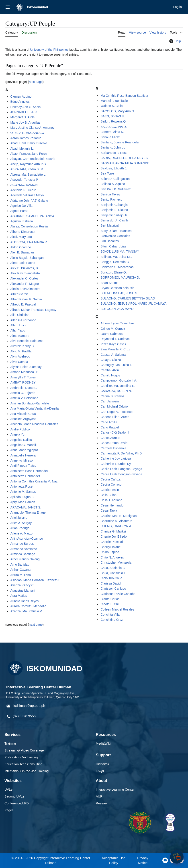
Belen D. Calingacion (115, 179)
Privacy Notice (143, 860)
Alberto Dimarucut (23, 232)
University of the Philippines (49, 50)
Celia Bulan (108, 495)
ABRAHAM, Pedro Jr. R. (27, 169)
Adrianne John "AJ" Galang (29, 201)
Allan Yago (18, 330)
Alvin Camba (19, 362)
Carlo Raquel (110, 427)
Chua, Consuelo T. (113, 573)
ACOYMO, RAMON (24, 185)
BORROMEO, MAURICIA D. (120, 277)
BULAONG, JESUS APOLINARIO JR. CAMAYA (133, 303)
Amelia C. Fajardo (23, 393)
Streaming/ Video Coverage (24, 750)
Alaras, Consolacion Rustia (29, 226)
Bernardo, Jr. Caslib (114, 220)
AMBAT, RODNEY (23, 382)
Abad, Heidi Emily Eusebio (29, 143)
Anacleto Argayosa (23, 419)
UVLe (8, 790)
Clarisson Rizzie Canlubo (118, 594)
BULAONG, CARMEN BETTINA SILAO (128, 298)
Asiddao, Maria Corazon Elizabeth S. (36, 580)
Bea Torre (107, 173)
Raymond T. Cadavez (115, 339)
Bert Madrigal (110, 225)
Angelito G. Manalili (24, 445)
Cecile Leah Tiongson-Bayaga (121, 474)
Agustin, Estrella (21, 221)
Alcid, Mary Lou (21, 237)
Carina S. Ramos (112, 396)
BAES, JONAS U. (113, 116)
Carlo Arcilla (109, 422)
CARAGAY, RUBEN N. (116, 391)
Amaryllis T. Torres (23, 377)
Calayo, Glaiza (111, 360)
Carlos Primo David (114, 443)
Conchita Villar (110, 615)
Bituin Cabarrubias (113, 246)
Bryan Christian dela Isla (117, 288)
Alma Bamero (20, 336)
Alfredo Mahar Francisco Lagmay (33, 310)
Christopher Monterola (116, 563)
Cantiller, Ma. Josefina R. (118, 386)
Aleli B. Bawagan (22, 252)
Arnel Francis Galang (25, 559)
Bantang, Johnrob (113, 147)
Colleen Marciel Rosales (117, 609)
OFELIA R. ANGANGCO (27, 133)
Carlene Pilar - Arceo (115, 417)
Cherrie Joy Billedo (114, 536)
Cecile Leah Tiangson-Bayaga (121, 469)
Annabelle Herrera (23, 455)
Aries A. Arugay (21, 523)
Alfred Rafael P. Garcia (26, 299)
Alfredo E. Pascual (23, 304)
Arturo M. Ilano (20, 575)
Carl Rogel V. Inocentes (117, 412)
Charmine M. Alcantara (116, 521)
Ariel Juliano (19, 518)
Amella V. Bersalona (24, 398)
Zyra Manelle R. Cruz (115, 349)
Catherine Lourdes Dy (116, 464)
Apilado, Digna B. (22, 497)
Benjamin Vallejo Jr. (114, 215)
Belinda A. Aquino (113, 184)
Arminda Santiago (23, 554)
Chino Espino (110, 552)
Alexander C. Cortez (24, 278)
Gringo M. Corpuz (113, 329)
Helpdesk (102, 764)
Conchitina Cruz (112, 620)
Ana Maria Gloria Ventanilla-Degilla (34, 408)
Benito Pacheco (111, 199)
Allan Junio (18, 325)
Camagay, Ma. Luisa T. (116, 365)
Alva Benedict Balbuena (27, 341)
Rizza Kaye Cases (113, 344)
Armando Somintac (23, 549)
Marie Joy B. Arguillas (25, 123)
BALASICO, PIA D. (114, 127)
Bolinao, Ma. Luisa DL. (116, 257)
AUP (99, 796)
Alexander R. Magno (25, 284)
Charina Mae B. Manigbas (119, 516)
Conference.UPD (17, 803)
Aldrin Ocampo (21, 247)
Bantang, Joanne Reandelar (120, 142)
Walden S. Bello (111, 106)
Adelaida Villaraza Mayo (27, 195)
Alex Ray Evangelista (25, 273)
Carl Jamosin (110, 401)
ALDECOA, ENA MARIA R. (29, 242)
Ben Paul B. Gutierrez (115, 189)
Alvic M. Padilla (21, 351)
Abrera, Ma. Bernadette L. (28, 175)
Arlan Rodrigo (20, 528)
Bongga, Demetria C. (115, 262)
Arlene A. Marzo (21, 533)
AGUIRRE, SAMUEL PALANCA (32, 216)
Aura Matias (19, 596)
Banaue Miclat (110, 137)
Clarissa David (110, 583)
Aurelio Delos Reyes (24, 601)
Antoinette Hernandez (25, 476)
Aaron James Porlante (26, 138)
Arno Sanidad (20, 565)
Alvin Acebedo (20, 356)
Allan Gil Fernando (23, 320)
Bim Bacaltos (110, 241)
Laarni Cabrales (111, 334)
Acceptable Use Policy (114, 860)
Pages (9, 810)
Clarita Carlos (110, 599)
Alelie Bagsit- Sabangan (27, 258)
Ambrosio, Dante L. (24, 388)
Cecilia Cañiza (110, 479)
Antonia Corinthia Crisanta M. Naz (34, 481)
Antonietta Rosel (22, 486)
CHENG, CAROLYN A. (116, 526)
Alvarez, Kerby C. (22, 346)
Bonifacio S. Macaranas (117, 267)
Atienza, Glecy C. (22, 585)
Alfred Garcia (19, 294)
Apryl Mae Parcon (23, 502)
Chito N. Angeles (112, 557)
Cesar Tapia (109, 510)
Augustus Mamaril (23, 591)
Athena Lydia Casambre (117, 323)
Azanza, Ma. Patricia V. (26, 611)
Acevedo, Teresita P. (24, 180)
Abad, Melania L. (22, 149)
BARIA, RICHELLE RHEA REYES (124, 158)
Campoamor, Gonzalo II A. (119, 380)
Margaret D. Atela (22, 117)
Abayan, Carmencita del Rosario (33, 159)
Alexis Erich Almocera (25, 289)
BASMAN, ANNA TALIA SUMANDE (125, 163)
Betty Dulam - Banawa (116, 231)
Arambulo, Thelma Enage (28, 512)
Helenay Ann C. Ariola (25, 107)
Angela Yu (17, 434)
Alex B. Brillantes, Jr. (25, 268)
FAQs (100, 771)
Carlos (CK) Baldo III (115, 432)
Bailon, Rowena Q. (113, 121)
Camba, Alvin (110, 370)
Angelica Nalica (21, 440)
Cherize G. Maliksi (113, 531)
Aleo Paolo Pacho (23, 263)
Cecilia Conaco (111, 484)
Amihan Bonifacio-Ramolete (30, 403)
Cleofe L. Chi (109, 604)
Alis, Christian (20, 315)
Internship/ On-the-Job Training (27, 771)
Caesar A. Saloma (113, 355)
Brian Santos (109, 283)
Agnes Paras (19, 211)
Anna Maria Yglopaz (24, 450)
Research (103, 803)
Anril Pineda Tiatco (23, 466)
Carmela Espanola (113, 448)
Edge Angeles (20, 102)
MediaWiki (103, 743)
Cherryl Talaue (110, 547)
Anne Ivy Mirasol (22, 460)
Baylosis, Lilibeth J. (114, 168)
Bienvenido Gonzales (115, 236)
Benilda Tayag (110, 194)
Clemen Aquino (21, 96)
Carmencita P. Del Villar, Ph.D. (122, 453)
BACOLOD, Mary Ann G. (118, 111)
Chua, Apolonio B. (113, 568)
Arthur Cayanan (21, 570)
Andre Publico (20, 429)
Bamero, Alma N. (112, 132)
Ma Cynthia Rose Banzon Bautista (124, 96)
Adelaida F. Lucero (23, 190)
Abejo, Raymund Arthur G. (28, 164)
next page (36, 82)
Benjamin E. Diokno (114, 210)
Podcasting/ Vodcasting (21, 757)
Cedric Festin (110, 490)
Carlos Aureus (110, 438)
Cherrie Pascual (112, 542)
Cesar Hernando (112, 505)
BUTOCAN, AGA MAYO (117, 309)
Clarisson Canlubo (113, 589)
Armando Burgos (22, 544)
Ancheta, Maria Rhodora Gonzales (34, 424)
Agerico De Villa (21, 206)
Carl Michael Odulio (114, 406)
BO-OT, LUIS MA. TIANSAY (120, 251)
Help (175, 41)
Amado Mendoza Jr (24, 372)
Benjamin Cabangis (114, 205)
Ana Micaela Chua (23, 414)
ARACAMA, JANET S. (26, 507)
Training (10, 743)
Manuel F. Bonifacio (114, 101)
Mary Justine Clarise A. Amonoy (32, 128)
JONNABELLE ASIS (24, 112)
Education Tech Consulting (23, 764)
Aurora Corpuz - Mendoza (28, 606)
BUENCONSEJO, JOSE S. (119, 293)
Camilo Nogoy (110, 375)
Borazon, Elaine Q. (114, 272)
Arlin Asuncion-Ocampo (27, 538)
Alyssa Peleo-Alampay (26, 367)
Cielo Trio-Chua (111, 578)
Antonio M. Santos (23, 492)
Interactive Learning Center (115, 790)
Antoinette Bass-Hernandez (29, 471)
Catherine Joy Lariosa (116, 458)
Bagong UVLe (14, 796)
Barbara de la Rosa (114, 153)
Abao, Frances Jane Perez (29, 154)
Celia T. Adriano (111, 500)
